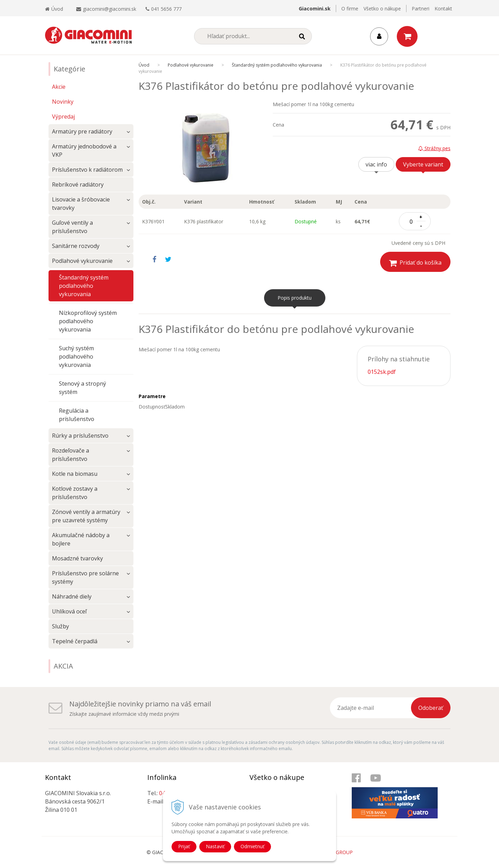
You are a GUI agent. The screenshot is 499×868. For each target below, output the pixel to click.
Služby (60, 626)
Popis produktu (295, 298)
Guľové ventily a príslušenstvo (72, 227)
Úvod (54, 9)
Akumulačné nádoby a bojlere (81, 539)
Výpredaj (63, 117)
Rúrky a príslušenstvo (80, 436)
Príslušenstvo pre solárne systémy (85, 577)
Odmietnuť (252, 846)
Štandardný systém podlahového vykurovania (84, 286)
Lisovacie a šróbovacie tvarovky (81, 204)
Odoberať (431, 708)
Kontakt (443, 8)
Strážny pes (434, 148)
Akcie (59, 87)
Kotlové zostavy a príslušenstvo (75, 493)
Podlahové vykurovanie (82, 261)
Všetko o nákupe (382, 8)
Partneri (421, 8)
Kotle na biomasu (75, 474)
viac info (376, 164)
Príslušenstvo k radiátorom (87, 170)
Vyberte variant (423, 164)
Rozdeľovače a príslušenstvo (71, 455)
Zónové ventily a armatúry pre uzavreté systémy (86, 516)
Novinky (63, 102)
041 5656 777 (166, 9)
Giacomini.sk (315, 8)
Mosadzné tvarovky (77, 558)
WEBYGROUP (338, 852)
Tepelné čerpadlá (75, 641)
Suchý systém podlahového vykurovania (76, 356)
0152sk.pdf (382, 372)
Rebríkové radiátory (78, 184)
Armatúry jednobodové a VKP (84, 151)
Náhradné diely (72, 596)
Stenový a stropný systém (82, 388)
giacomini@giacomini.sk (110, 9)
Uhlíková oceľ (69, 611)
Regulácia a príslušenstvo (77, 415)
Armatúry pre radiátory (82, 131)
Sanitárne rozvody (76, 246)
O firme (350, 8)
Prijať (184, 846)
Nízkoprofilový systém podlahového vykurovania (88, 321)
